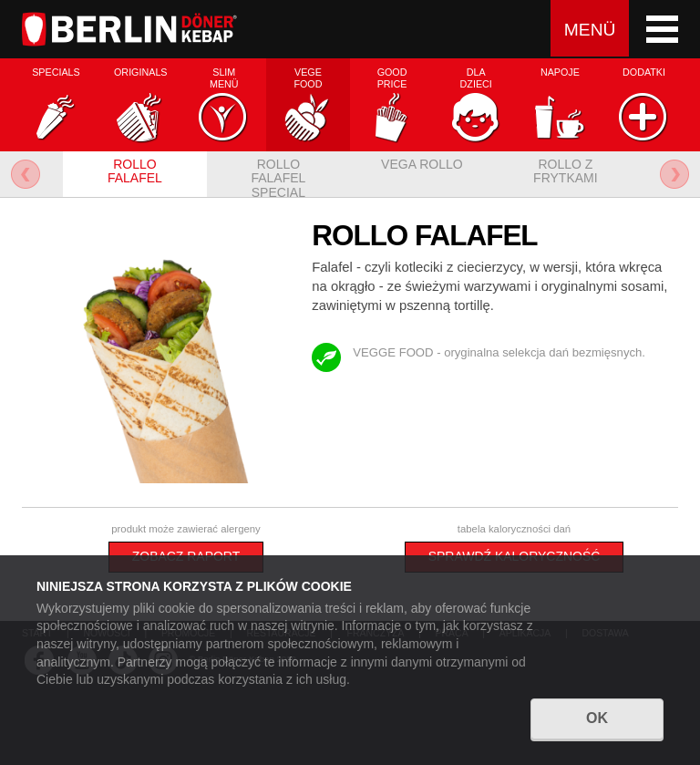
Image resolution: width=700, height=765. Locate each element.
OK (597, 721)
